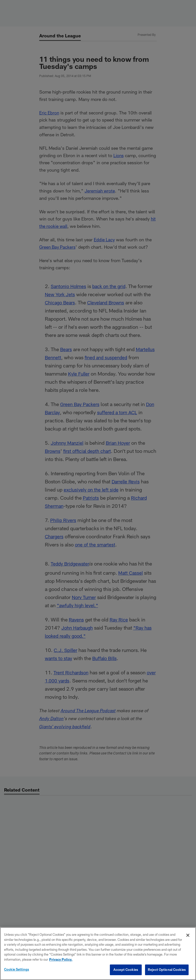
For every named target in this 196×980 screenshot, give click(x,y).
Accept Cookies (126, 970)
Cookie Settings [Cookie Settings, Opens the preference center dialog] (17, 969)
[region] (98, 954)
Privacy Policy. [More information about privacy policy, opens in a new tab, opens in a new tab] (61, 959)
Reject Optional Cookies (167, 970)
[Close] (188, 935)
